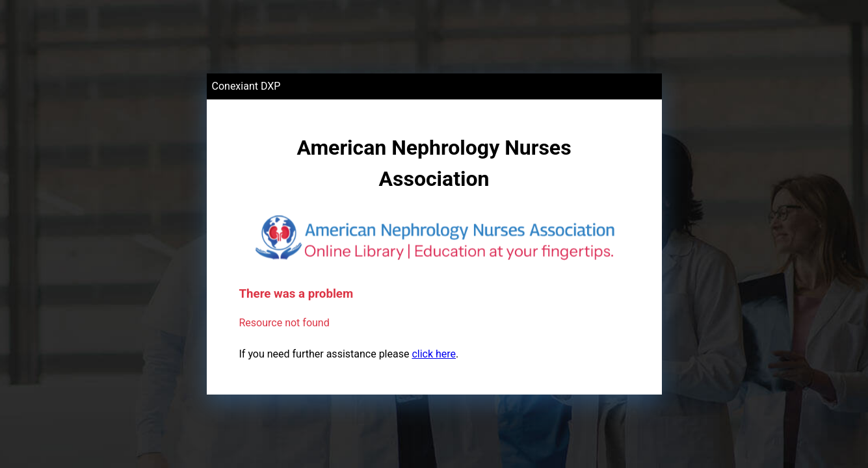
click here (434, 354)
